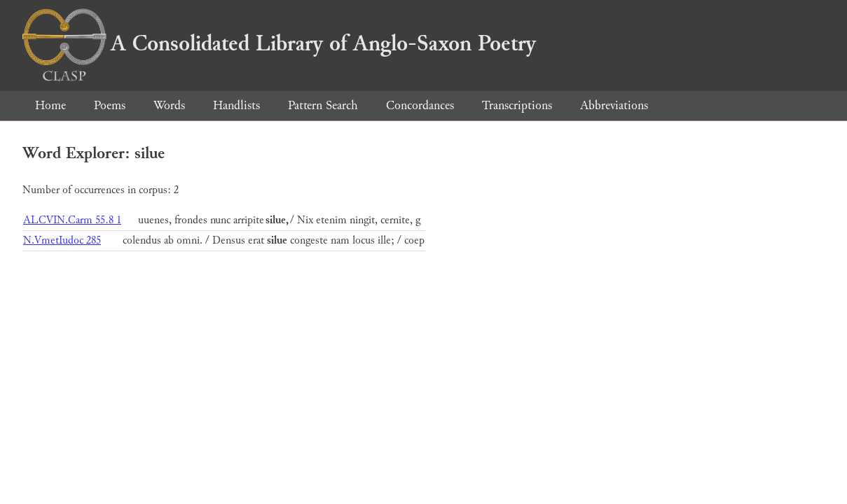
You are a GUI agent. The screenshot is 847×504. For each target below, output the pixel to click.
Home (50, 105)
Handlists (236, 105)
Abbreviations (614, 105)
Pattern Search (323, 105)
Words (169, 105)
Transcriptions (517, 105)
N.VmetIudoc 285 (62, 240)
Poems (110, 105)
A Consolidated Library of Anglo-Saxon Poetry (279, 43)
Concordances (420, 105)
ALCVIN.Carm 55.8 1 (72, 220)
